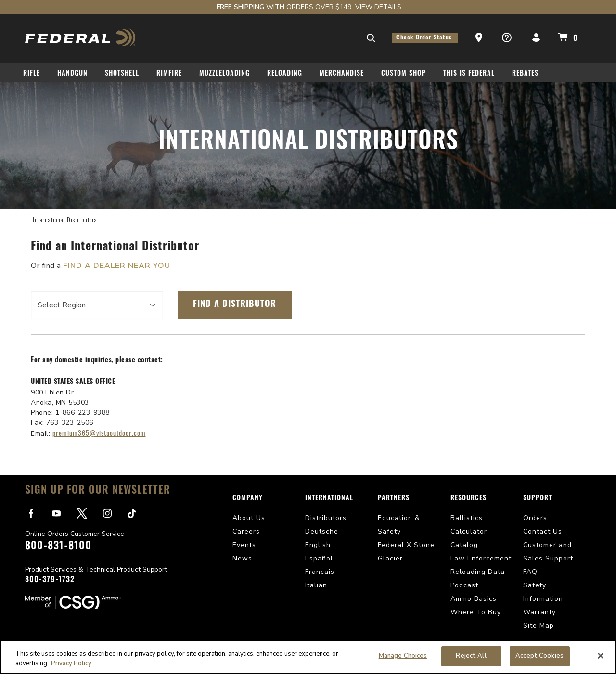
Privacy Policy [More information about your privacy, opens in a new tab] (71, 663)
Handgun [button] (72, 74)
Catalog (464, 545)
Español (319, 558)
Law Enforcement (481, 558)
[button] (480, 38)
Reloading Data (478, 572)
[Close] (601, 656)
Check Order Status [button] (425, 38)
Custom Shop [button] (404, 74)
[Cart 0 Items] (566, 37)
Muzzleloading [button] (225, 74)
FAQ (530, 572)
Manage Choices (403, 656)
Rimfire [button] (169, 74)
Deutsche (322, 531)
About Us (249, 518)
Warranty (539, 612)
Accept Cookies (539, 656)
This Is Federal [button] (469, 74)
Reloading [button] (285, 74)
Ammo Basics (474, 599)
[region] (308, 657)
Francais (320, 572)
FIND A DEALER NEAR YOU (117, 266)
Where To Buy (476, 612)
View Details (378, 7)
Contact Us (543, 531)
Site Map (539, 626)
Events (244, 545)
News (242, 558)
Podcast (464, 585)
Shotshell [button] (122, 74)
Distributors (326, 518)
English (318, 545)
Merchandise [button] (342, 74)
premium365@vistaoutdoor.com (99, 433)
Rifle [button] (32, 74)
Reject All (471, 656)
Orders (535, 518)
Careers (246, 531)
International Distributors (65, 220)
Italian (316, 585)
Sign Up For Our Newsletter (98, 491)
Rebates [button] (525, 74)
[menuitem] (35, 75)
